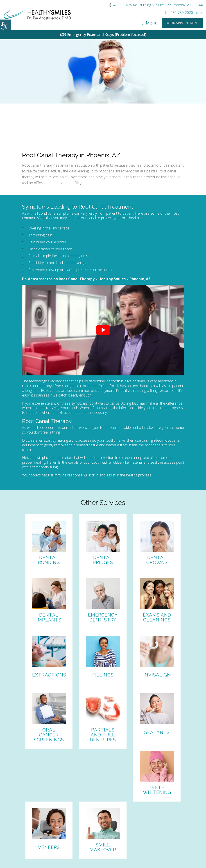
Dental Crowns (157, 560)
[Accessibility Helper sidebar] (5, 25)
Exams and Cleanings (157, 617)
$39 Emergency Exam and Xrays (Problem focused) (103, 35)
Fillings (103, 675)
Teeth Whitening (157, 790)
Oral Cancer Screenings (49, 735)
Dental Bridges (103, 560)
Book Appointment (182, 23)
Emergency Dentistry (103, 617)
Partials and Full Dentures (103, 735)
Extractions (49, 675)
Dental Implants (49, 617)
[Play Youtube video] (103, 330)
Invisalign (157, 675)
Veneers (49, 847)
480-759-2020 (179, 13)
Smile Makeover (103, 847)
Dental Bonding (49, 560)
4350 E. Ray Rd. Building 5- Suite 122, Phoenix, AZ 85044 (156, 5)
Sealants (157, 732)
